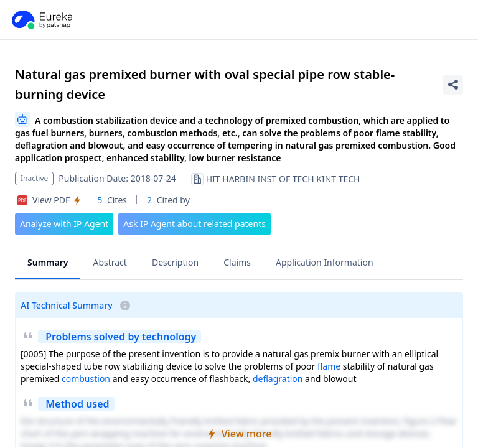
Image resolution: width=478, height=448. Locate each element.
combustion (86, 379)
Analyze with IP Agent (64, 224)
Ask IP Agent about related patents (194, 224)
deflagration (278, 379)
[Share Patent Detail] (453, 85)
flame (329, 366)
